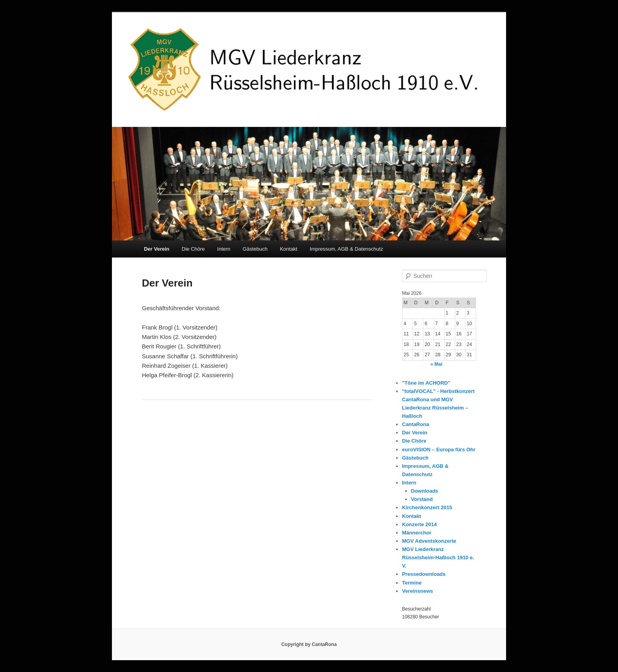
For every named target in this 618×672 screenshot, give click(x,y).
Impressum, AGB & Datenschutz (346, 249)
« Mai (436, 364)
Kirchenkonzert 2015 (427, 507)
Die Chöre (193, 249)
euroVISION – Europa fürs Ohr (439, 450)
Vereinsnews (418, 591)
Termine (412, 583)
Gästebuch (255, 249)
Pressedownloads (424, 574)
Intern (224, 249)
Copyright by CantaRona (309, 644)
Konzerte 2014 (419, 524)
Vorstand (422, 499)
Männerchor (417, 533)
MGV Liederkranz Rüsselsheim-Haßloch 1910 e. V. (438, 558)
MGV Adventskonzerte (429, 541)
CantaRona (416, 424)
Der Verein (156, 249)
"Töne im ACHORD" (426, 383)
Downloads (425, 491)
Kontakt (289, 249)
